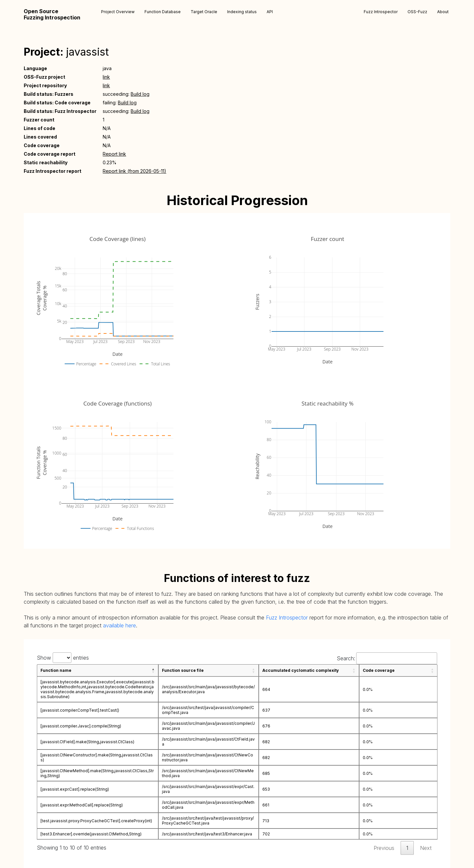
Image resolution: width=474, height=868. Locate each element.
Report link (114, 154)
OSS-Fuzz (417, 12)
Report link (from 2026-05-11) (134, 171)
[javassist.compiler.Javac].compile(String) (81, 726)
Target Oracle (204, 12)
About (443, 12)
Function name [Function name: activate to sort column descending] (56, 670)
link (106, 77)
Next (426, 848)
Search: (387, 658)
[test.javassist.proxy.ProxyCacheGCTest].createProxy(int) (96, 821)
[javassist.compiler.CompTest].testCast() (80, 710)
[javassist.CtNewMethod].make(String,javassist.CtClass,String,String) (97, 773)
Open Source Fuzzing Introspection (52, 14)
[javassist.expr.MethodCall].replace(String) (82, 805)
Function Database (163, 12)
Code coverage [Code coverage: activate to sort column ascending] (379, 670)
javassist (88, 52)
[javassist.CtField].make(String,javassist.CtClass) (87, 742)
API (270, 12)
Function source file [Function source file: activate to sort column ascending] (183, 670)
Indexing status (242, 12)
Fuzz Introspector (381, 12)
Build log (140, 94)
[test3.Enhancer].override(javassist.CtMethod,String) (91, 834)
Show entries (63, 658)
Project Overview (118, 12)
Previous (384, 848)
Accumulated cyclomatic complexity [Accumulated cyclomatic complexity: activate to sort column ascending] (301, 670)
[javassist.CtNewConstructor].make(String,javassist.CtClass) (97, 757)
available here (119, 625)
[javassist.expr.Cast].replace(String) (75, 789)
